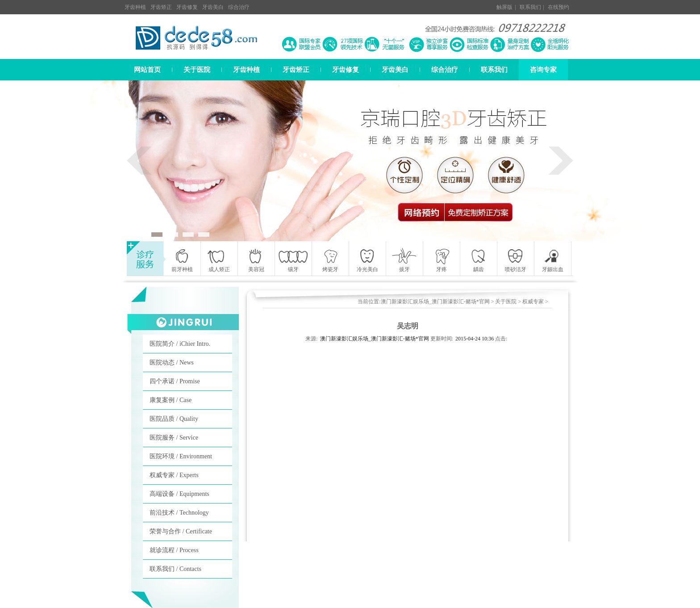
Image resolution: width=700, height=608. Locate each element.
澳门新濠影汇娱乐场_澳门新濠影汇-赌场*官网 (435, 302)
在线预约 (558, 7)
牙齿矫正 (161, 7)
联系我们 (530, 7)
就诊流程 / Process (174, 550)
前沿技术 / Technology (179, 513)
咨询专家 (543, 70)
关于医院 (197, 70)
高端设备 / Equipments (179, 494)
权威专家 (533, 302)
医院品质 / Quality (174, 419)
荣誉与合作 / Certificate (181, 531)
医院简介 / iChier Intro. (180, 344)
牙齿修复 (187, 7)
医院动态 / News (172, 363)
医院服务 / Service (174, 438)
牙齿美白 (213, 7)
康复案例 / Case (171, 400)
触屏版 (504, 7)
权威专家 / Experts (174, 475)
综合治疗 (239, 7)
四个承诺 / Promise (175, 381)
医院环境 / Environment (181, 456)
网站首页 (147, 70)
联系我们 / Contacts (175, 569)
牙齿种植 (135, 7)
